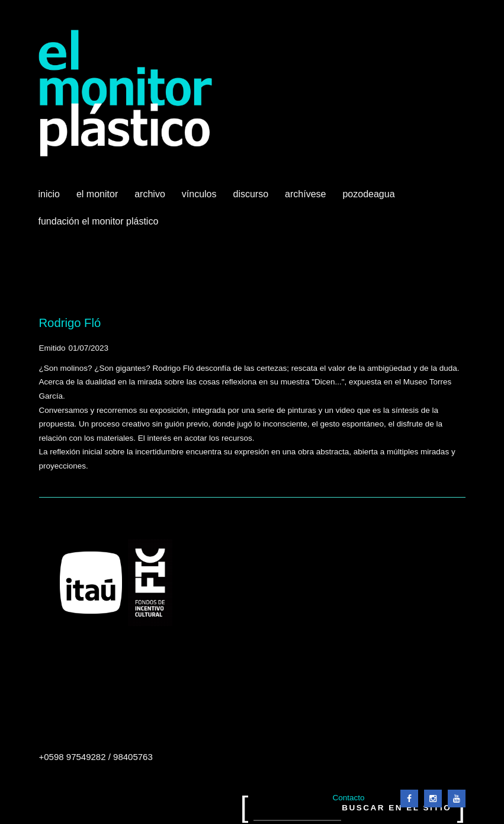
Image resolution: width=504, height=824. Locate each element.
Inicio (49, 194)
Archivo (151, 198)
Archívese (305, 194)
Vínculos (200, 198)
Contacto (348, 798)
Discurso (251, 194)
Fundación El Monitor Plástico (99, 221)
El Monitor (98, 198)
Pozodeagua (370, 198)
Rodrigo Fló (70, 323)
